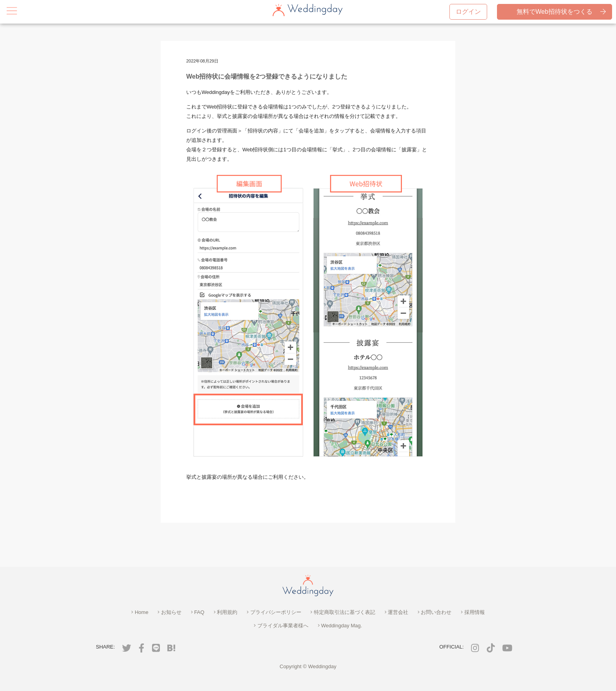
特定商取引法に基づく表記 (343, 612)
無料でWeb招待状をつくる (561, 12)
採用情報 (473, 612)
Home (140, 612)
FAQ (198, 612)
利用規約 (226, 612)
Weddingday (322, 666)
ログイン (468, 12)
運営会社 (397, 612)
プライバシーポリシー (274, 612)
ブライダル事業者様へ (281, 626)
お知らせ (170, 612)
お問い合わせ (435, 612)
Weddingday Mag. (340, 626)
